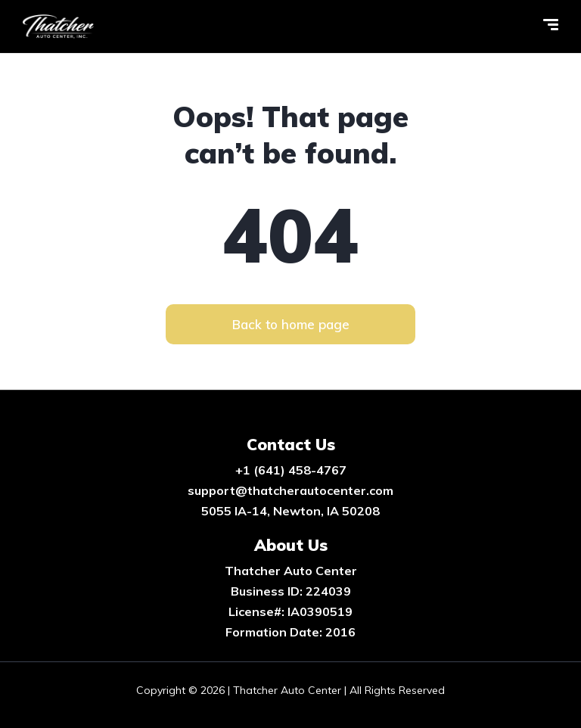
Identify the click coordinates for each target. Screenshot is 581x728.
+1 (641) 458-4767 (291, 470)
